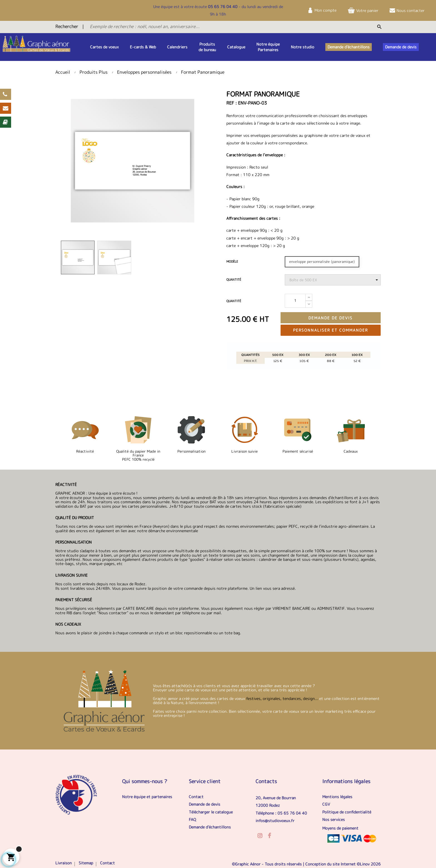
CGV (326, 804)
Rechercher (67, 26)
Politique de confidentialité (347, 812)
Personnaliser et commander (330, 330)
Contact (196, 797)
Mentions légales (337, 797)
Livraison (64, 863)
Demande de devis (330, 318)
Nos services (334, 819)
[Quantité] (295, 301)
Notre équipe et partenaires (147, 797)
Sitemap (86, 863)
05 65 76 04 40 (223, 7)
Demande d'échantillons (210, 827)
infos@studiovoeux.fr (275, 821)
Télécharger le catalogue (211, 812)
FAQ (192, 819)
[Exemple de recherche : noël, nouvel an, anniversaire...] (203, 26)
